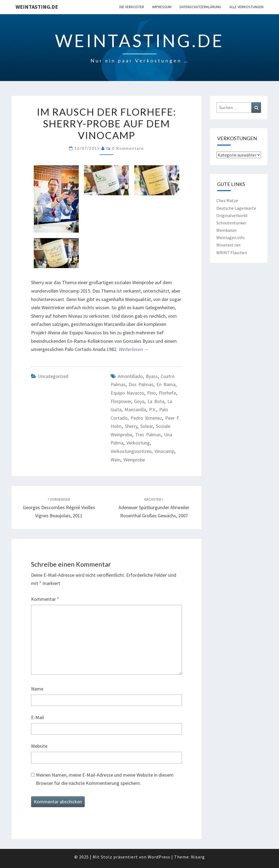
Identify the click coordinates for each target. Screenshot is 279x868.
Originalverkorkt (232, 215)
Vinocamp (164, 451)
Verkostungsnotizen (131, 451)
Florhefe (167, 393)
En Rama (166, 384)
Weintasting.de (37, 7)
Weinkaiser (227, 230)
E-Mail (37, 717)
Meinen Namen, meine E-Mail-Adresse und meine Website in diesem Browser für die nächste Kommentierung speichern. (105, 779)
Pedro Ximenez (146, 418)
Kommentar (45, 599)
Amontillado (130, 376)
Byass (152, 376)
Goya (139, 401)
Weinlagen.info (231, 238)
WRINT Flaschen (232, 253)
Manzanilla (135, 409)
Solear (147, 426)
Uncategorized (53, 376)
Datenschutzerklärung (200, 7)
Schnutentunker (231, 223)
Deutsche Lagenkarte (236, 208)
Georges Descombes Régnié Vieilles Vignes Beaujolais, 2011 (59, 508)
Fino (151, 393)
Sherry (131, 426)
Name (37, 689)
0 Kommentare (128, 148)
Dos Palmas (141, 384)
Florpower (121, 401)
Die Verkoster (132, 7)
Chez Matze (227, 200)
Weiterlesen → (134, 349)
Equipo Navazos (127, 393)
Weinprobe (134, 460)
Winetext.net (229, 245)
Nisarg (198, 857)
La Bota (156, 401)
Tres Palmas (148, 435)
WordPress (159, 857)
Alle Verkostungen (246, 7)
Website (39, 746)
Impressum (162, 7)
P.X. (153, 409)
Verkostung (138, 443)
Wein (116, 460)
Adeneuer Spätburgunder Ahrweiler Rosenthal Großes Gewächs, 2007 (154, 508)
